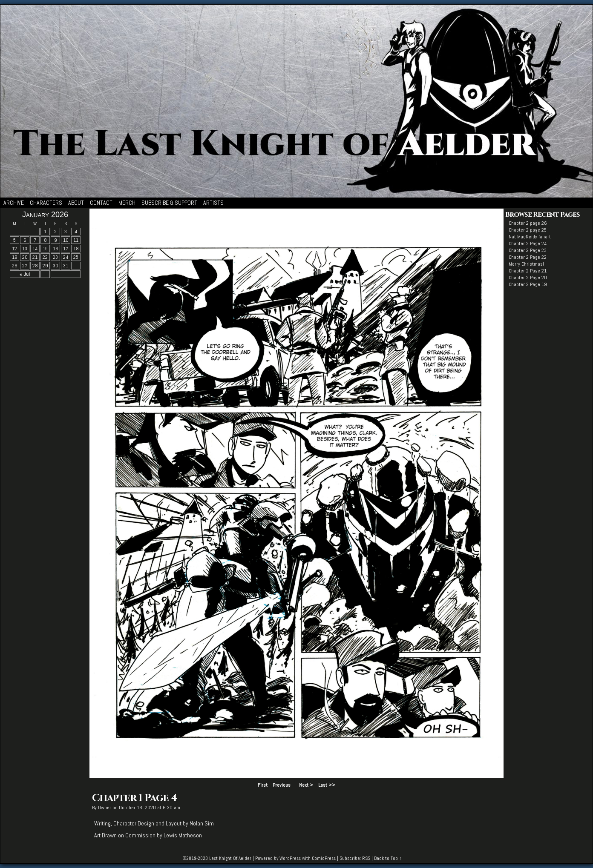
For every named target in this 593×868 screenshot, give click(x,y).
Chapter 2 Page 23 (528, 250)
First (263, 785)
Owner (105, 808)
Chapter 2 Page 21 (528, 271)
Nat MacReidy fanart (530, 237)
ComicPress (324, 858)
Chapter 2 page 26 (528, 223)
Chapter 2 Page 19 (528, 284)
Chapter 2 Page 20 (528, 278)
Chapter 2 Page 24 (528, 243)
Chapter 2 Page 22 (528, 257)
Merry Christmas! (526, 264)
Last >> (327, 785)
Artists (213, 203)
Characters (46, 203)
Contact (101, 203)
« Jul (25, 274)
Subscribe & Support (169, 203)
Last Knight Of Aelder (230, 858)
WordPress (290, 858)
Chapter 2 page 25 (528, 230)
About (76, 203)
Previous (282, 785)
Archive (14, 203)
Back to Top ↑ (388, 858)
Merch (127, 203)
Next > (306, 785)
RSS (366, 858)
